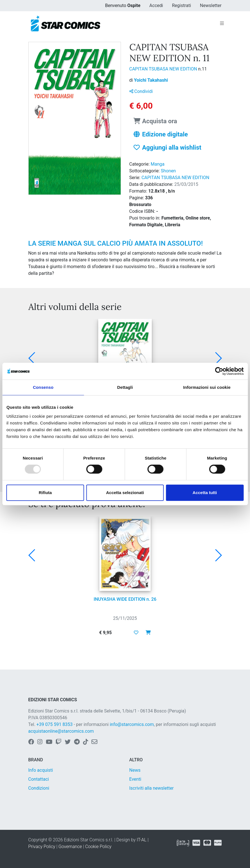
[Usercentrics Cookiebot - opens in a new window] (219, 371)
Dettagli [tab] (125, 387)
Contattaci (39, 779)
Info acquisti (41, 770)
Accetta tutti (205, 493)
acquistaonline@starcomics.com (61, 731)
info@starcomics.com (132, 724)
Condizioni (39, 788)
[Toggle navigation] (222, 24)
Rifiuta (45, 493)
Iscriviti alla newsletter (152, 788)
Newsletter (211, 5)
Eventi (135, 779)
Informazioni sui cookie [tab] (207, 387)
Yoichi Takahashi (151, 80)
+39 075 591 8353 (55, 724)
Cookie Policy (98, 847)
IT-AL (142, 840)
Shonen (168, 171)
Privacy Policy (42, 847)
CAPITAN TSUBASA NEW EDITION (164, 69)
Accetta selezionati (125, 493)
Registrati (182, 5)
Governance (70, 847)
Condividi (141, 91)
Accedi (156, 5)
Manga (158, 164)
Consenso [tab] (43, 387)
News (135, 770)
